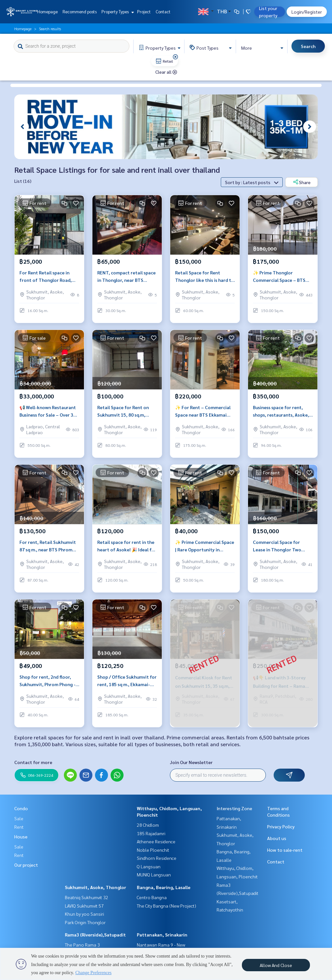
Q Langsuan (149, 866)
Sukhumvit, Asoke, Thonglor (95, 887)
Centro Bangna (152, 897)
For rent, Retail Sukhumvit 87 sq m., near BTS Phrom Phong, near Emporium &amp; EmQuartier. (48, 549)
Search (308, 46)
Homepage (47, 12)
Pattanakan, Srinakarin (162, 935)
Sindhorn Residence (157, 858)
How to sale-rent (285, 850)
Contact (163, 12)
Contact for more (33, 762)
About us (277, 838)
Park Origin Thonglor (85, 922)
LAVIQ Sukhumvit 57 (84, 906)
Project (144, 12)
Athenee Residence (156, 841)
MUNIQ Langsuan (154, 874)
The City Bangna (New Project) (166, 906)
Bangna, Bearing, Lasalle (164, 887)
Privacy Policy (281, 826)
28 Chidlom (148, 825)
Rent (19, 827)
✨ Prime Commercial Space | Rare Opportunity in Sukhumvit (205, 549)
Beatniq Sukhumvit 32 (87, 897)
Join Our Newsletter (191, 762)
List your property (268, 12)
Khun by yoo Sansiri (84, 914)
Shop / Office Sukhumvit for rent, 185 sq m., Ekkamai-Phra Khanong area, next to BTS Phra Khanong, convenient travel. (127, 684)
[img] (175, 57)
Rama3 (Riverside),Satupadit (95, 935)
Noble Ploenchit (153, 850)
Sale (19, 818)
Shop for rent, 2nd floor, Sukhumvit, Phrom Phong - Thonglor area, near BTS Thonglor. (47, 684)
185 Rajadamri (151, 833)
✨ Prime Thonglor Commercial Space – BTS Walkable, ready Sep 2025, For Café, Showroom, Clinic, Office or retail (282, 280)
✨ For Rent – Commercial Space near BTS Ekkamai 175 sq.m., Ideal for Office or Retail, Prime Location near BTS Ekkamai (205, 415)
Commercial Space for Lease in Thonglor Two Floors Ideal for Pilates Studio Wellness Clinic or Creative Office (279, 549)
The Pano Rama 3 (82, 945)
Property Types (117, 12)
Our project (26, 865)
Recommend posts (80, 12)
